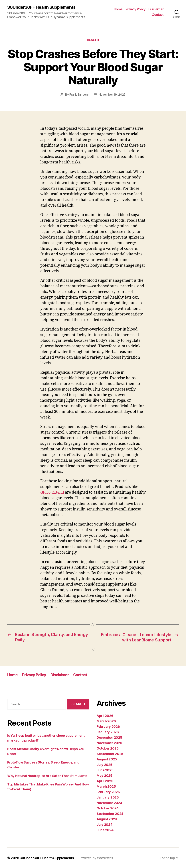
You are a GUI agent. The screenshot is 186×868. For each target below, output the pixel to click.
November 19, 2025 (112, 95)
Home (118, 9)
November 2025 (109, 743)
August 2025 (107, 759)
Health (93, 40)
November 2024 (109, 803)
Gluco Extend (52, 492)
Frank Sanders (79, 95)
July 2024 (105, 824)
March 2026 (106, 721)
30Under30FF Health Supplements (42, 7)
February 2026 (108, 726)
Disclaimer (156, 9)
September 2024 (110, 813)
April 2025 (105, 781)
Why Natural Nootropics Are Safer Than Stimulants (47, 776)
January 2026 (108, 732)
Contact (158, 15)
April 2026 (105, 716)
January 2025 (108, 797)
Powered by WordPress (96, 858)
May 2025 (105, 775)
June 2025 (105, 770)
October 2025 (108, 748)
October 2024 (108, 808)
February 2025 (108, 792)
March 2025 (106, 786)
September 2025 (110, 754)
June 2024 (105, 830)
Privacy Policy (136, 9)
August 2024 (107, 819)
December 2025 (109, 737)
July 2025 (105, 765)
